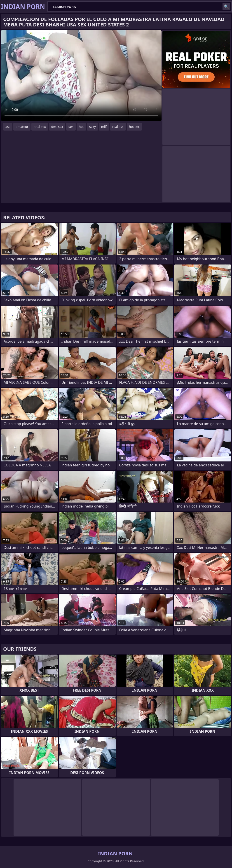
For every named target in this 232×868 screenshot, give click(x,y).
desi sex (57, 127)
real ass (118, 127)
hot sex (134, 127)
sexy (93, 127)
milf (104, 127)
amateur (22, 127)
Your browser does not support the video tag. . (81, 75)
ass (8, 127)
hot (81, 127)
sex (71, 127)
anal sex (40, 127)
